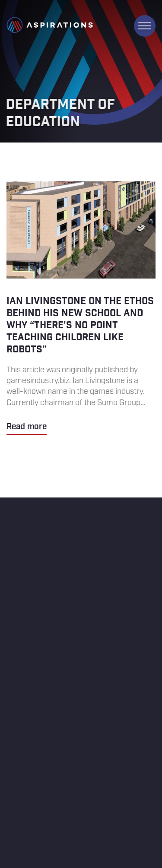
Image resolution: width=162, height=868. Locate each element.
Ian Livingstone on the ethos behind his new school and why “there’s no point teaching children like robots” (81, 308)
